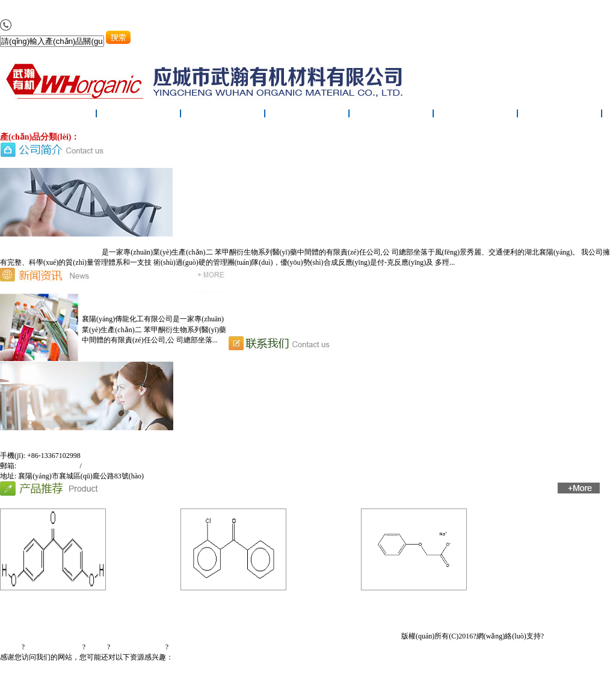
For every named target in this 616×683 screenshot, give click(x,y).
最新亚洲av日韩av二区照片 (43, 678)
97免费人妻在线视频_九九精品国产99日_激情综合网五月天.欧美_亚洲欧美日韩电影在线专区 (294, 10)
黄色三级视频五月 (253, 678)
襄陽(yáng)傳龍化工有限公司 (56, 252)
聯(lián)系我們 (560, 115)
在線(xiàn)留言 (476, 115)
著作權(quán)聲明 (137, 647)
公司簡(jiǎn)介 (139, 115)
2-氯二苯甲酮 (229, 604)
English (290, 647)
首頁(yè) (47, 620)
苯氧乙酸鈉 (409, 604)
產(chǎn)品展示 (307, 115)
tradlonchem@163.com (116, 466)
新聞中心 (223, 115)
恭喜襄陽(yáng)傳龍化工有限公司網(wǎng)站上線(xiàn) (334, 298)
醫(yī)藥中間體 (103, 137)
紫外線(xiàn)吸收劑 (183, 137)
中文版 (266, 647)
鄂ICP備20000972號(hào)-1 (210, 647)
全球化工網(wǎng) (54, 647)
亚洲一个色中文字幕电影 (128, 678)
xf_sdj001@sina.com (49, 466)
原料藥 (140, 137)
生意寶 (96, 647)
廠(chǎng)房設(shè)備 (391, 115)
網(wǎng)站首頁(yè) (55, 115)
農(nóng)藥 (231, 137)
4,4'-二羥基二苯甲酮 (48, 604)
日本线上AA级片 (311, 678)
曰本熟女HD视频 (196, 678)
